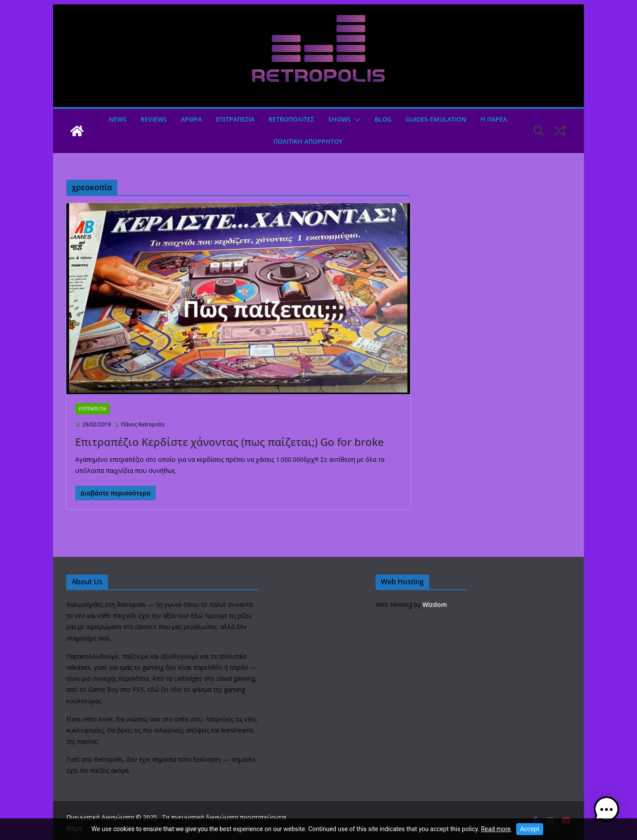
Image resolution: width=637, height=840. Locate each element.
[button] (356, 120)
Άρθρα (191, 119)
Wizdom (435, 604)
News (118, 119)
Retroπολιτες (291, 119)
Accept (530, 829)
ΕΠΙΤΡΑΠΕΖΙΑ (235, 119)
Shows (340, 119)
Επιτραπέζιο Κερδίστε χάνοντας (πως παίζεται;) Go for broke (230, 442)
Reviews (154, 119)
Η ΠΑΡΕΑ (494, 119)
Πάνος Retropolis (143, 424)
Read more (496, 829)
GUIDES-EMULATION (436, 119)
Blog (383, 119)
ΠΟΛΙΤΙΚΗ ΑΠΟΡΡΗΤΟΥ (308, 141)
